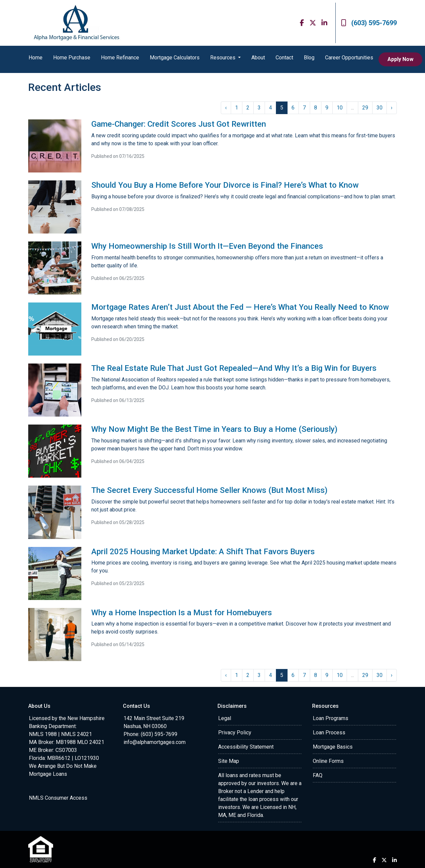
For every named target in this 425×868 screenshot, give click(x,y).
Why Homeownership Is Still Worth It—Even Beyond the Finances (207, 246)
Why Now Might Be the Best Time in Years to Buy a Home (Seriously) (214, 429)
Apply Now (400, 59)
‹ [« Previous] (226, 108)
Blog (309, 58)
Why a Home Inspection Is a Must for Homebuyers (182, 613)
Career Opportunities (349, 58)
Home (36, 58)
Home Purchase (72, 58)
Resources (223, 58)
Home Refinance (120, 58)
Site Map (229, 761)
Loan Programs (331, 718)
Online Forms (328, 761)
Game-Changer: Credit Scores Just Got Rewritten (179, 124)
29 (365, 108)
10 (340, 108)
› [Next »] (392, 108)
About (258, 58)
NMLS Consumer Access (58, 798)
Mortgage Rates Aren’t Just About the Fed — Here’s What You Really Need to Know (240, 307)
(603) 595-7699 (369, 23)
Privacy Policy (235, 733)
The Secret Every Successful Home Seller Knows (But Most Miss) (209, 490)
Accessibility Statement (246, 747)
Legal (225, 718)
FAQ (318, 775)
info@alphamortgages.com (155, 742)
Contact (284, 58)
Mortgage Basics (333, 747)
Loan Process (329, 733)
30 (380, 108)
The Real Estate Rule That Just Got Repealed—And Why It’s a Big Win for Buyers (234, 368)
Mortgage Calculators (175, 58)
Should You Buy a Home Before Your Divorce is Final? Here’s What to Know (225, 185)
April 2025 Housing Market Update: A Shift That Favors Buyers (203, 552)
